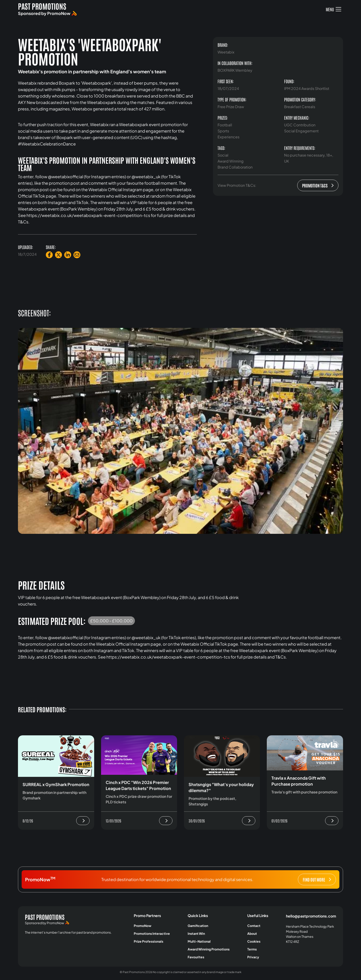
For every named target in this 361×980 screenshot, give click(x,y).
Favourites (196, 957)
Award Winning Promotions (209, 949)
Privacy (253, 957)
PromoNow (143, 926)
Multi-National (199, 941)
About (252, 933)
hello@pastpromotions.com (311, 916)
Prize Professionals (148, 941)
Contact (254, 926)
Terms (252, 949)
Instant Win (196, 933)
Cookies (254, 941)
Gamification (198, 926)
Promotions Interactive (152, 933)
